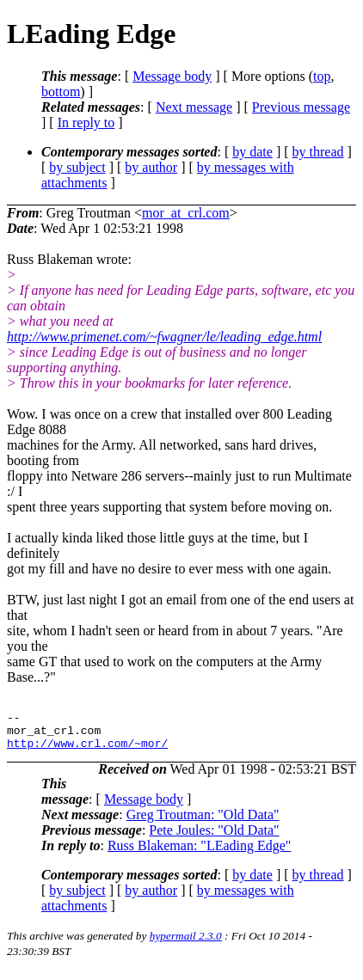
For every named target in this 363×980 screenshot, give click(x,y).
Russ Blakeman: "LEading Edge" (199, 853)
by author (151, 167)
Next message (194, 107)
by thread (318, 152)
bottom (61, 92)
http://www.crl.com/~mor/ (87, 750)
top (322, 76)
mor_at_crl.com (186, 213)
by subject (77, 167)
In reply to (86, 122)
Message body (172, 76)
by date (252, 152)
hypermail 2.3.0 (186, 943)
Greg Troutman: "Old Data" (203, 822)
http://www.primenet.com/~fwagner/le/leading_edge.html (164, 337)
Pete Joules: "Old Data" (214, 838)
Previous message (301, 107)
